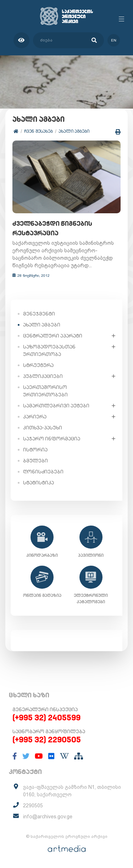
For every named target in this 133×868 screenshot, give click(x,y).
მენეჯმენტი (39, 314)
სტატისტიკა (38, 483)
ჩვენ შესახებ (38, 131)
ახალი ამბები (74, 131)
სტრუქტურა (38, 365)
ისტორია (35, 450)
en (114, 40)
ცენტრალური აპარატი (53, 336)
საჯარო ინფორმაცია (52, 439)
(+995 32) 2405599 (46, 718)
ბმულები (35, 461)
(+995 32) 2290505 (47, 740)
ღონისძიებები (43, 472)
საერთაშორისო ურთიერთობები (45, 391)
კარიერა (35, 417)
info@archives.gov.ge (48, 817)
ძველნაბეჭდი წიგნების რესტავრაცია (52, 228)
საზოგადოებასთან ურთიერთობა (49, 350)
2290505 (33, 806)
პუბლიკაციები (43, 376)
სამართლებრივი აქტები (56, 406)
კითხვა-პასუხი (43, 428)
